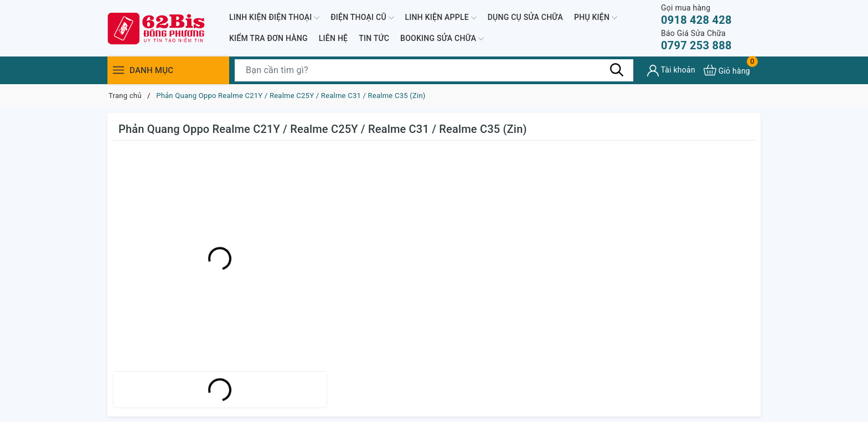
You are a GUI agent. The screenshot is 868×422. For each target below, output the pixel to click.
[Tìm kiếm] (617, 70)
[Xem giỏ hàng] (727, 70)
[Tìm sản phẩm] (434, 70)
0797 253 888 (696, 40)
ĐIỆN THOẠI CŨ (362, 18)
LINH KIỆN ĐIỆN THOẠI (274, 18)
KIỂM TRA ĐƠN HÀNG (268, 38)
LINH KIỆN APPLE (441, 18)
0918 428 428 (696, 15)
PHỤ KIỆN (596, 18)
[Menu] (118, 70)
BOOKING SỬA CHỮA (442, 39)
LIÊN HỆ (333, 38)
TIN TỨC (374, 38)
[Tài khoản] (671, 71)
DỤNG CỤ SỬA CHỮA (525, 17)
